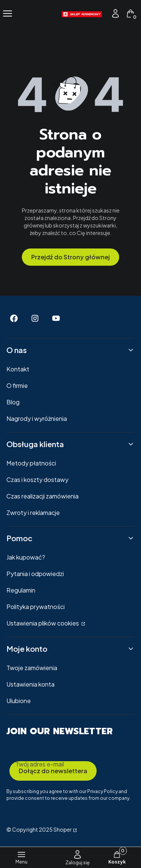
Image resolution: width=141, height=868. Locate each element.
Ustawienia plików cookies (43, 623)
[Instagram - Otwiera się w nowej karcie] (35, 318)
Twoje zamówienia (32, 668)
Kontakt (18, 369)
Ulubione (19, 701)
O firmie (17, 385)
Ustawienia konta (30, 684)
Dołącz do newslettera (53, 771)
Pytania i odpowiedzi (35, 574)
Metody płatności (31, 463)
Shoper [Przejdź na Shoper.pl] (63, 829)
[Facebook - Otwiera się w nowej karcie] (14, 318)
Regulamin (21, 590)
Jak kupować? (26, 557)
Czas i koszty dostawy (37, 480)
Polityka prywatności (36, 607)
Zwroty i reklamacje (33, 513)
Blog (13, 402)
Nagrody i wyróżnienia (37, 418)
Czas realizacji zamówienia (42, 496)
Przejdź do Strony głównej (70, 257)
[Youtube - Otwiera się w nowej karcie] (56, 318)
